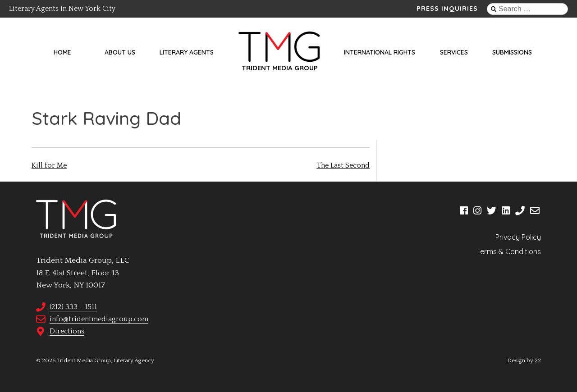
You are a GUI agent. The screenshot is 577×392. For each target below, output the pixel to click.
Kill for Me (49, 165)
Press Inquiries (447, 9)
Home (62, 52)
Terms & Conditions (509, 251)
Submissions (512, 52)
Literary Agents (187, 52)
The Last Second (343, 165)
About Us (120, 52)
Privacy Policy (518, 237)
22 (538, 360)
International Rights (380, 52)
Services (454, 52)
